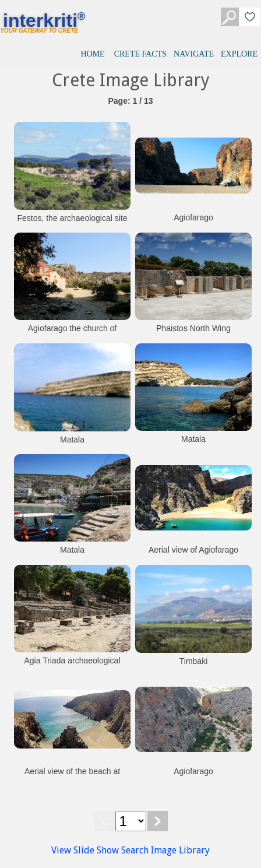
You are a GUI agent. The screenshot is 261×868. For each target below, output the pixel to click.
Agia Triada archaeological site (73, 666)
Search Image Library (165, 850)
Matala (72, 440)
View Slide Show (85, 850)
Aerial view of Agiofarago (193, 550)
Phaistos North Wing (193, 328)
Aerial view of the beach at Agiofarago (72, 777)
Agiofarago (193, 217)
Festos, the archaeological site (72, 218)
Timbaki (194, 661)
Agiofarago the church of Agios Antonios (73, 334)
